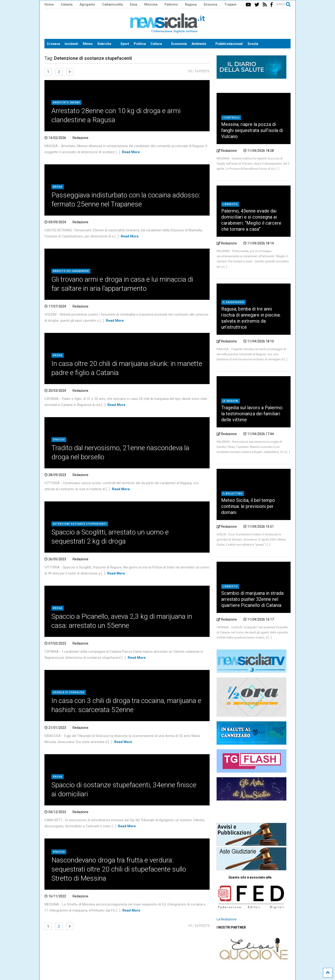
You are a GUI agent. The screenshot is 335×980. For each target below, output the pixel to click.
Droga (58, 187)
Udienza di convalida (69, 692)
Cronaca (53, 44)
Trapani (230, 4)
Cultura (156, 44)
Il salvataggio (233, 302)
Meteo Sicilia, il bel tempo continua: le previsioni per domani (248, 506)
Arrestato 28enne (66, 103)
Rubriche (104, 44)
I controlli (231, 118)
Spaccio (59, 440)
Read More (131, 152)
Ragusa (191, 4)
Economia (179, 44)
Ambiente (199, 44)
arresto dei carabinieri (71, 271)
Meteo (88, 44)
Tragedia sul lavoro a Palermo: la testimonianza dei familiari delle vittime (252, 414)
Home (49, 4)
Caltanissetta (112, 4)
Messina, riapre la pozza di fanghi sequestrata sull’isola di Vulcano (252, 130)
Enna (134, 4)
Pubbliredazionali (229, 44)
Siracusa (210, 4)
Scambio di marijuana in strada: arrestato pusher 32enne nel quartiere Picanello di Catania (253, 599)
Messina (151, 4)
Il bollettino (233, 494)
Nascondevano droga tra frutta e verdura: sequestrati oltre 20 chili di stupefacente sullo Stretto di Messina (119, 869)
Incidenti (71, 44)
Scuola (253, 44)
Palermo (171, 4)
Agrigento (87, 4)
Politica (140, 44)
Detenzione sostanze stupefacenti (80, 524)
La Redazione (227, 919)
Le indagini (231, 401)
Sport (125, 44)
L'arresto (230, 204)
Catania (67, 4)
